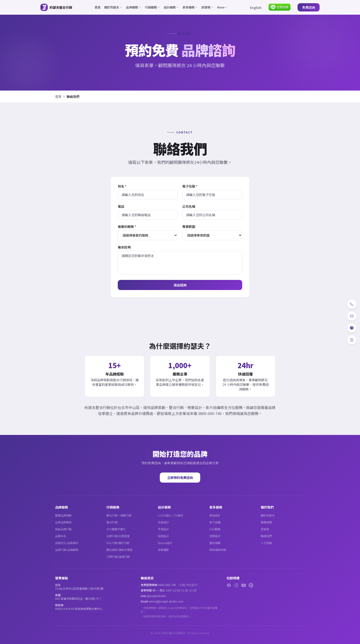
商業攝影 (163, 550)
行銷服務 (152, 7)
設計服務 (171, 7)
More (222, 7)
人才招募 (266, 543)
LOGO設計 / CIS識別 (171, 515)
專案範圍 (189, 227)
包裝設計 (163, 522)
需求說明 (124, 247)
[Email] (352, 316)
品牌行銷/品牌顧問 (67, 550)
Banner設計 (165, 543)
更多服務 (190, 7)
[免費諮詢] (352, 340)
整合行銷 (112, 522)
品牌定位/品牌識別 (67, 543)
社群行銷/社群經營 (118, 536)
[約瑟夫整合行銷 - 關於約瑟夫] (56, 7)
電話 (121, 206)
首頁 (98, 7)
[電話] (352, 304)
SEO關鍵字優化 (116, 529)
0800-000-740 (167, 585)
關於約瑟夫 (113, 7)
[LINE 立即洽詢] (280, 7)
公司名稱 (189, 206)
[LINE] (352, 328)
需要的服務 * (127, 227)
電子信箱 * (190, 186)
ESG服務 (215, 529)
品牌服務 (134, 7)
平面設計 (163, 529)
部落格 (207, 7)
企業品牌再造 (63, 522)
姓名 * (122, 186)
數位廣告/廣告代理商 (120, 550)
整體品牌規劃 (63, 515)
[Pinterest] (251, 585)
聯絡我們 (266, 536)
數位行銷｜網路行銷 (119, 515)
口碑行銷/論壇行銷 (118, 557)
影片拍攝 (215, 522)
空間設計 (215, 536)
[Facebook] (229, 585)
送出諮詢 (180, 285)
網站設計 (215, 515)
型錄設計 (163, 536)
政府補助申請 (218, 550)
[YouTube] (244, 585)
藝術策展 (215, 543)
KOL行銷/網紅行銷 (118, 543)
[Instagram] (236, 585)
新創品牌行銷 (63, 529)
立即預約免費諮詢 (180, 478)
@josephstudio (156, 596)
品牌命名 (61, 536)
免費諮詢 (309, 7)
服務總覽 (266, 522)
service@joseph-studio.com (166, 601)
